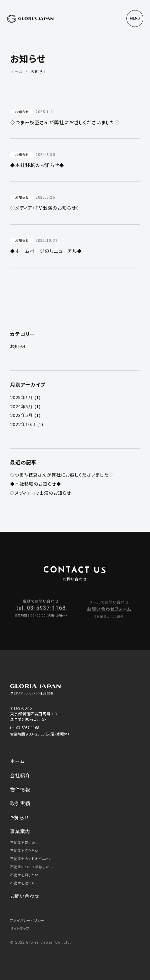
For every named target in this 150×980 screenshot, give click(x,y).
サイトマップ (20, 928)
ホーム (16, 71)
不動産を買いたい (25, 842)
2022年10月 (23, 424)
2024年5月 (22, 406)
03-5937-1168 (28, 727)
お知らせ (19, 346)
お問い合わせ (25, 896)
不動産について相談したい (31, 867)
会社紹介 (20, 775)
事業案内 (20, 831)
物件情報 (20, 789)
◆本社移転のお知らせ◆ (36, 484)
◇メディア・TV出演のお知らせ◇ (43, 493)
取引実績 (20, 803)
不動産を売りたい (24, 851)
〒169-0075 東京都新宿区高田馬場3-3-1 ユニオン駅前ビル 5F (36, 713)
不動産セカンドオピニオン (31, 859)
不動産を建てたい (25, 883)
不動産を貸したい (24, 875)
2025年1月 (22, 397)
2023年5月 (22, 415)
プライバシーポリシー (27, 920)
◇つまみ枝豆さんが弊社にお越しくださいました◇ (62, 475)
